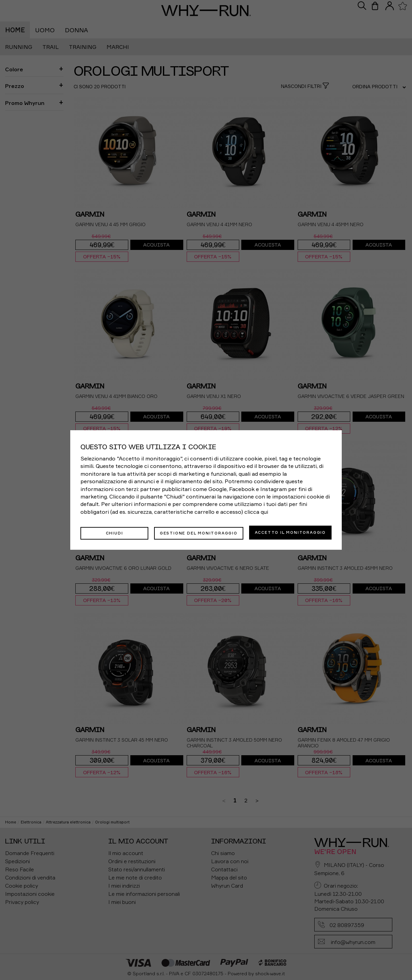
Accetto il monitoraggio (290, 532)
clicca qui (256, 512)
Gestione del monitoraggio (199, 532)
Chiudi (115, 532)
